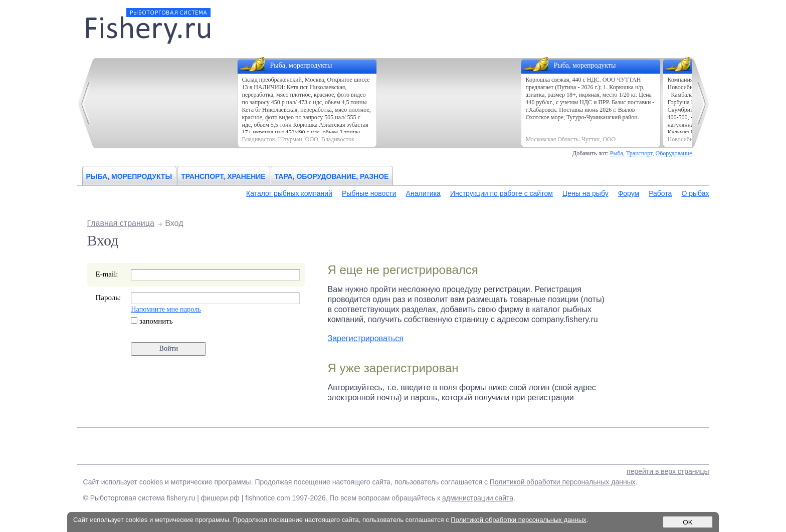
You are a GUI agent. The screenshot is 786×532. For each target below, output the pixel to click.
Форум (629, 193)
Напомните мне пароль (166, 309)
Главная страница (121, 223)
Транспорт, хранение (223, 176)
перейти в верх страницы (668, 471)
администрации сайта (478, 498)
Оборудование (674, 153)
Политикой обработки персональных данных (563, 482)
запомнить (152, 321)
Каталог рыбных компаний (289, 193)
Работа (660, 193)
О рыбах (695, 193)
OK (687, 522)
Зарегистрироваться (366, 338)
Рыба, (617, 153)
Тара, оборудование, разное (332, 176)
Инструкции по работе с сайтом (502, 193)
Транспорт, (640, 153)
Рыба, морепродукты (129, 176)
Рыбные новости (369, 193)
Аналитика (423, 193)
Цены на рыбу (585, 193)
